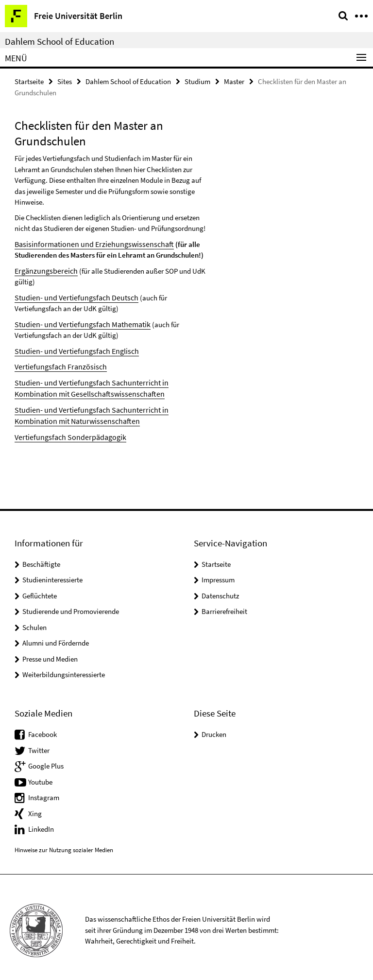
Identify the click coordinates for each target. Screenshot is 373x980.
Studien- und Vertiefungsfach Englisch (72, 348)
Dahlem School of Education (59, 41)
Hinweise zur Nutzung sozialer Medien (64, 844)
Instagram (44, 792)
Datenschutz (220, 590)
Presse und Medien (50, 653)
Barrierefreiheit (224, 605)
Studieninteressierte (52, 574)
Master (234, 81)
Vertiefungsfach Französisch (57, 363)
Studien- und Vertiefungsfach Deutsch (71, 296)
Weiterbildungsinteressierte (64, 669)
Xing (35, 807)
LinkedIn (41, 823)
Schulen (34, 621)
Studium (197, 81)
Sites (65, 81)
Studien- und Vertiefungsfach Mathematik (77, 322)
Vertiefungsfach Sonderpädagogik (66, 431)
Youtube (40, 776)
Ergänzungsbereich (43, 270)
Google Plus (46, 760)
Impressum (218, 574)
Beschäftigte (41, 558)
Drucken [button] (214, 728)
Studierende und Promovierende (71, 605)
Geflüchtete (40, 590)
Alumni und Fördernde (56, 637)
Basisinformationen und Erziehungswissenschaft (87, 243)
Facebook (42, 728)
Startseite (29, 81)
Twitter (39, 744)
